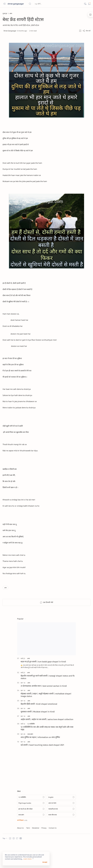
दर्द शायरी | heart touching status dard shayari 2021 (42, 770)
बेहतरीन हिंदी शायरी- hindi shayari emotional (39, 729)
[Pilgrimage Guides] (32, 828)
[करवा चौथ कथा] (61, 840)
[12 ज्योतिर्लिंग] (31, 749)
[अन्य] (11, 13)
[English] (61, 822)
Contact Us (53, 853)
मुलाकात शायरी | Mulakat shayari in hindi (38, 737)
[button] (22, 845)
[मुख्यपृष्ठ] (5, 13)
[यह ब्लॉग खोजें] (46, 4)
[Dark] (85, 4)
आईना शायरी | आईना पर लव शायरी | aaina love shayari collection (47, 744)
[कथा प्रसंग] (30, 759)
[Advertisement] (35, 791)
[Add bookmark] (80, 31)
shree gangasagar (16, 4)
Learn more (27, 859)
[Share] (86, 31)
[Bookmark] (89, 4)
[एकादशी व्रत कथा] (61, 834)
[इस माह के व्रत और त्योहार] (32, 834)
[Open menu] (4, 4)
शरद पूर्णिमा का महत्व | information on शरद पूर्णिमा (40, 762)
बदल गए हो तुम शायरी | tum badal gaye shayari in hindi (43, 687)
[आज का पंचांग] (61, 828)
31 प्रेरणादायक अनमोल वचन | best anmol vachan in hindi (44, 711)
